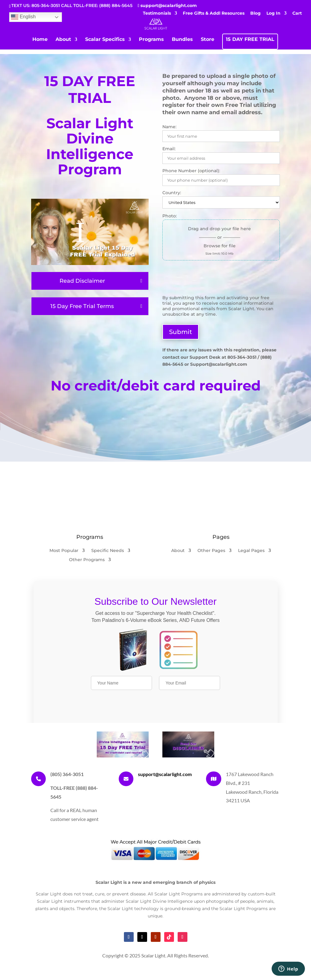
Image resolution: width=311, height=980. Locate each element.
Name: (169, 127)
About (63, 40)
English (23, 17)
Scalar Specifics (105, 40)
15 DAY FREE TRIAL (250, 40)
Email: (169, 149)
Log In (273, 13)
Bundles (182, 40)
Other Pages (211, 551)
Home (40, 40)
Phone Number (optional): (191, 171)
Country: (172, 193)
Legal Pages (251, 551)
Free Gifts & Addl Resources (214, 13)
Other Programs (87, 560)
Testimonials (157, 13)
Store (208, 40)
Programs (151, 40)
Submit (181, 332)
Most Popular (64, 551)
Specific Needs (108, 551)
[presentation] (209, 280)
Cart (297, 13)
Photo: (170, 216)
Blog (255, 13)
